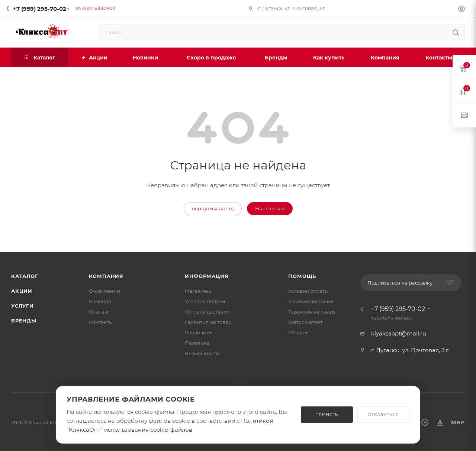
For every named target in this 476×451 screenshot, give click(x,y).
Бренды (24, 321)
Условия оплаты (205, 301)
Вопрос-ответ (305, 322)
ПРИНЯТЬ (327, 415)
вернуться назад (213, 208)
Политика (197, 343)
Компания (106, 276)
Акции (22, 291)
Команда (100, 301)
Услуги (22, 306)
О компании (104, 291)
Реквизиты (199, 332)
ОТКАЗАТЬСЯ (383, 415)
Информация (207, 276)
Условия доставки (207, 312)
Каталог (25, 276)
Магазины (198, 291)
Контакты (101, 322)
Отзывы (99, 312)
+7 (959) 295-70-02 (40, 9)
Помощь (302, 276)
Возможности (202, 353)
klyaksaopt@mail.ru (399, 333)
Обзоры (298, 332)
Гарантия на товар (208, 322)
